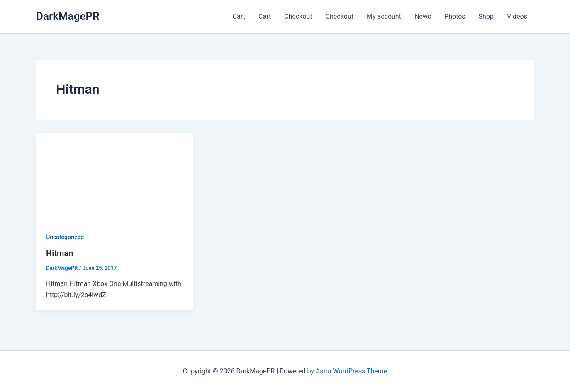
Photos (455, 16)
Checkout (298, 16)
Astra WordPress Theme (351, 371)
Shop (486, 16)
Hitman (60, 253)
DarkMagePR (68, 16)
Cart (239, 16)
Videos (517, 16)
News (423, 16)
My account (384, 16)
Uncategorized (65, 237)
